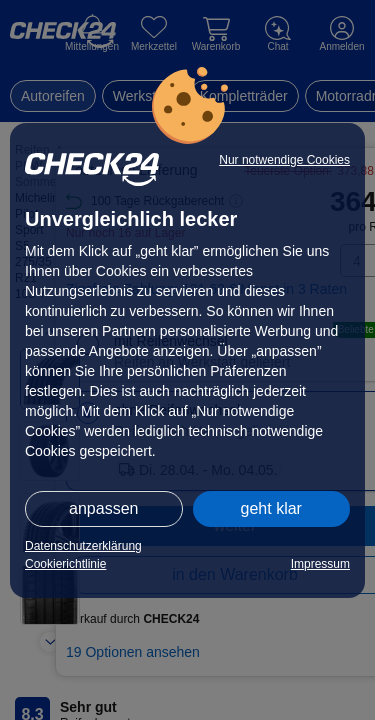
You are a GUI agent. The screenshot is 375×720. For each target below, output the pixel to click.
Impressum (320, 564)
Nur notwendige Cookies (284, 160)
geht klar (271, 508)
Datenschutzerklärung (83, 546)
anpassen (103, 508)
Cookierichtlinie (65, 564)
